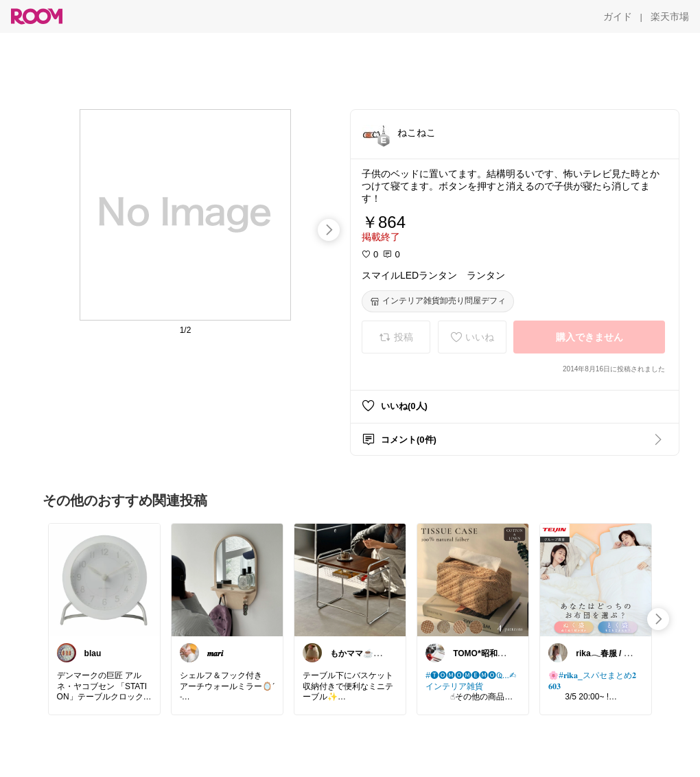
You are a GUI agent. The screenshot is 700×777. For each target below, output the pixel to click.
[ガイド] (618, 16)
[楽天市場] (670, 16)
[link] (104, 579)
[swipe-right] (329, 230)
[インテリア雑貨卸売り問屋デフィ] (438, 301)
